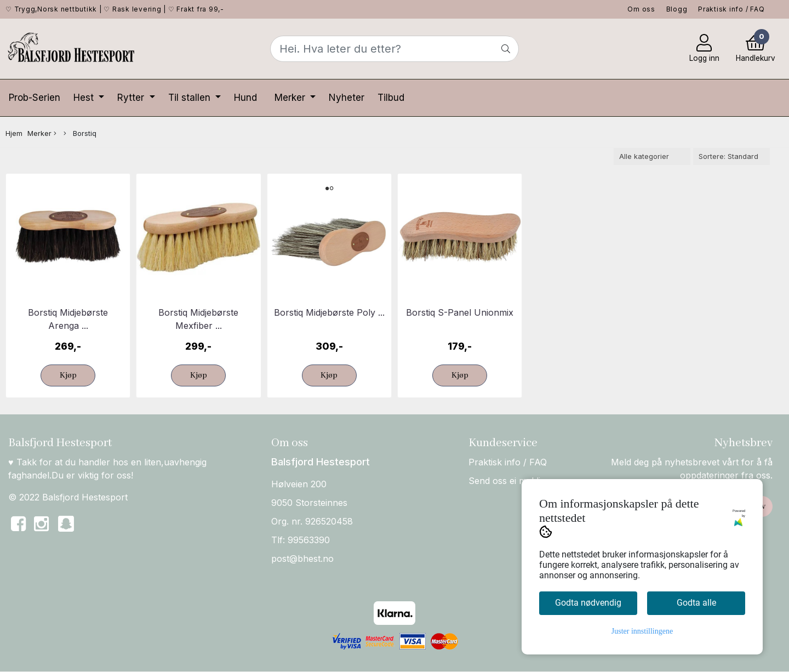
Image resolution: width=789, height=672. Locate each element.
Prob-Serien (35, 98)
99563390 (309, 540)
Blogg (677, 9)
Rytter (132, 98)
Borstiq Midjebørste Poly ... (329, 312)
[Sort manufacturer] (652, 156)
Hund (245, 98)
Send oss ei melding (510, 481)
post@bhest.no (302, 559)
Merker (291, 98)
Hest (85, 98)
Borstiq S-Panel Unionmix (460, 312)
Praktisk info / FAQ (731, 9)
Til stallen (191, 98)
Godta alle (696, 603)
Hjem (14, 133)
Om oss (641, 9)
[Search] (394, 49)
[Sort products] (731, 156)
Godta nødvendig (588, 603)
